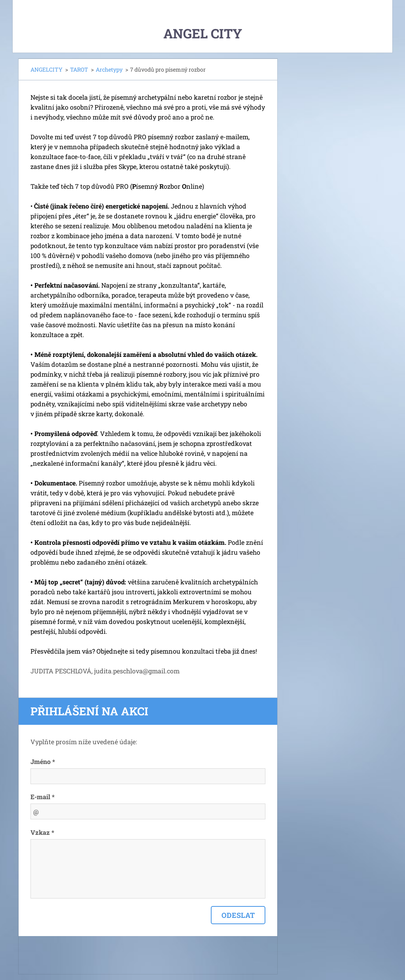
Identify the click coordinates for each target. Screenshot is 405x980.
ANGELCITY (46, 69)
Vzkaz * (42, 832)
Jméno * (43, 761)
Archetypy (109, 69)
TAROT (79, 69)
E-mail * (43, 797)
